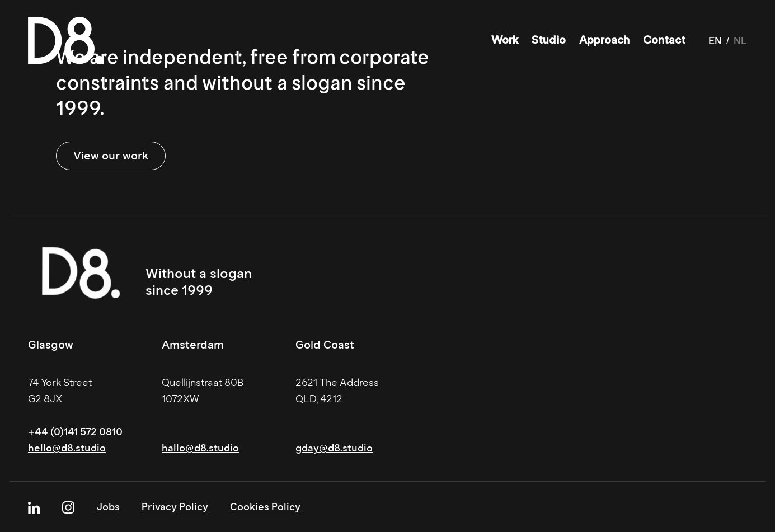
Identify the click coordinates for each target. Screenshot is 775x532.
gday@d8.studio (334, 448)
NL (740, 41)
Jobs (108, 507)
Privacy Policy (175, 507)
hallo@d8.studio (200, 448)
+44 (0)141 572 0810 (75, 432)
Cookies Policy (265, 507)
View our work (111, 156)
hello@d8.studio (67, 448)
